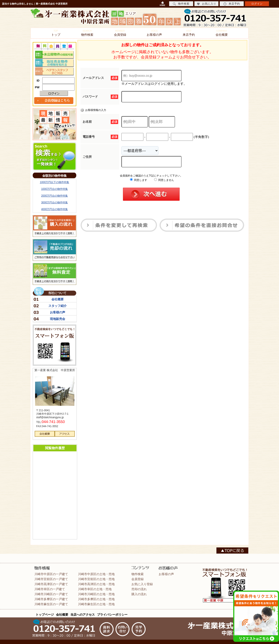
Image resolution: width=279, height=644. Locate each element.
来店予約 (189, 33)
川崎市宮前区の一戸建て (51, 579)
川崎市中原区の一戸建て (51, 574)
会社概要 (222, 33)
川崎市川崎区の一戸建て (51, 594)
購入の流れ (139, 594)
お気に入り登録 (142, 584)
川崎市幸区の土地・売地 (95, 589)
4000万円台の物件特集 (55, 209)
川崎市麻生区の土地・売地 (96, 604)
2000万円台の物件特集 (55, 196)
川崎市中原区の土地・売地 (96, 574)
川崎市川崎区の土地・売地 (96, 594)
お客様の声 (154, 33)
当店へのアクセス (83, 615)
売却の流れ (139, 589)
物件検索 (87, 33)
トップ (56, 33)
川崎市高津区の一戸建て (51, 584)
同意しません (164, 180)
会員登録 (120, 33)
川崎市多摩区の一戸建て (51, 599)
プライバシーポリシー (112, 615)
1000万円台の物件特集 (55, 189)
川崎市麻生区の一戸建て (51, 604)
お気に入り (207, 4)
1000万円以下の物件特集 (55, 182)
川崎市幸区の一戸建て (50, 589)
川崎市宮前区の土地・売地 (96, 579)
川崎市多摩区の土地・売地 (96, 599)
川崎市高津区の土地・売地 (96, 584)
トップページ (45, 615)
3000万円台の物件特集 (55, 202)
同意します (139, 180)
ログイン (257, 4)
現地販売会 (58, 319)
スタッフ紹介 (58, 306)
